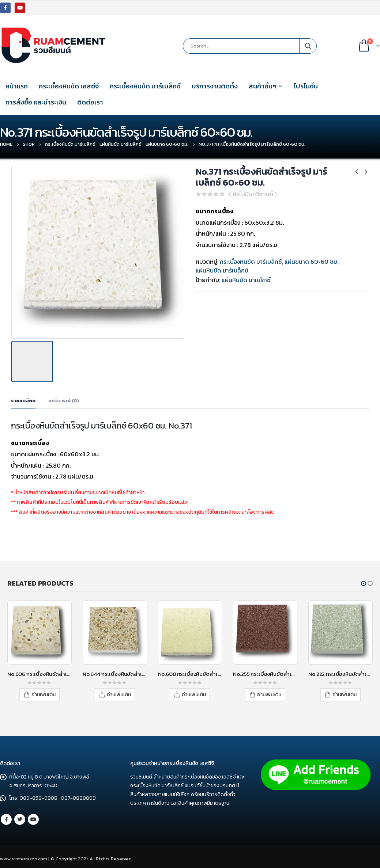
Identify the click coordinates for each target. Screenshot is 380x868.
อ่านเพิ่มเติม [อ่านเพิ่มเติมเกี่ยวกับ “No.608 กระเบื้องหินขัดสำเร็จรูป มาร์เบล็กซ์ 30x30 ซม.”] (194, 692)
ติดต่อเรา (90, 102)
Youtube (33, 817)
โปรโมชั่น (306, 86)
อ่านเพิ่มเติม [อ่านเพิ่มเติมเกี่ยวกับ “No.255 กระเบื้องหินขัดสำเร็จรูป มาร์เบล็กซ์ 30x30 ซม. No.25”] (269, 692)
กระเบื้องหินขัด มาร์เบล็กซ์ (145, 86)
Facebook (6, 817)
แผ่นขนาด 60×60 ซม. (311, 262)
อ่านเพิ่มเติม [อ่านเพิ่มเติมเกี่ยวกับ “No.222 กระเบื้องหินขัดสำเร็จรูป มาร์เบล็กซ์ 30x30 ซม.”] (345, 692)
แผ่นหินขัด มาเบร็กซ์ (246, 280)
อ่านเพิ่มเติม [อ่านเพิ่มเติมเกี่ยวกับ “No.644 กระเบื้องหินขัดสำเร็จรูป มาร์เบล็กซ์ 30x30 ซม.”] (119, 692)
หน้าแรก (17, 86)
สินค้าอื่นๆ (263, 86)
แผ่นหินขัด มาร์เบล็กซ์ (222, 270)
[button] (364, 582)
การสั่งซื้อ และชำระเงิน (36, 102)
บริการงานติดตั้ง (215, 86)
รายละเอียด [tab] (23, 399)
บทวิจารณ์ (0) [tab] (64, 399)
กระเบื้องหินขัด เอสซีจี (69, 86)
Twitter (20, 817)
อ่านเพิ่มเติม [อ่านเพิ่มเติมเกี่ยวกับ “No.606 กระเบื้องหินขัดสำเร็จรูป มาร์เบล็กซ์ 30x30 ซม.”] (44, 692)
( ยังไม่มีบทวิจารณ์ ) (253, 194)
